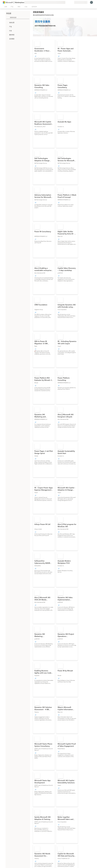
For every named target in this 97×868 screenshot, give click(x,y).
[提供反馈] (66, 2)
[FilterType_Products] (8, 27)
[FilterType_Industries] (8, 31)
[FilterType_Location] (8, 22)
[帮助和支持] (68, 2)
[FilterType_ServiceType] (8, 35)
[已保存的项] (70, 2)
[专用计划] (73, 2)
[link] (44, 57)
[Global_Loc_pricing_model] (8, 39)
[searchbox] (20, 17)
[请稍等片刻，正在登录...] (91, 2)
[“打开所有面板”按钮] (5, 7)
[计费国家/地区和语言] (81, 2)
